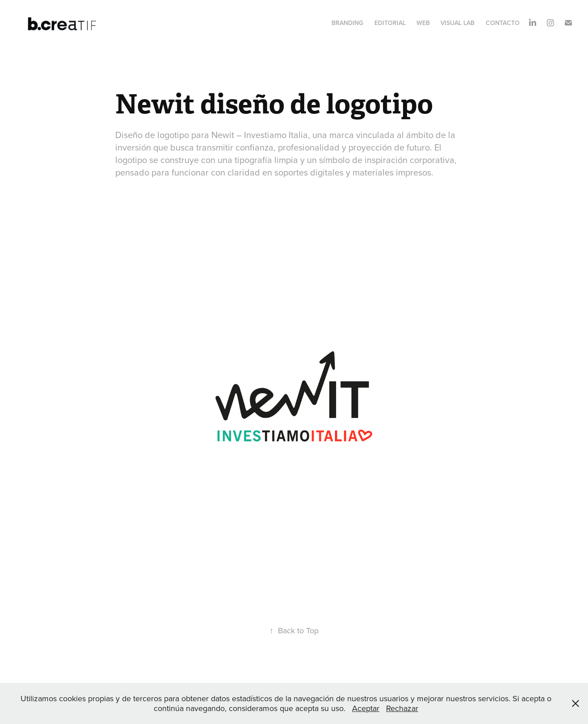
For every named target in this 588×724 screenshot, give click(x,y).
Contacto (503, 23)
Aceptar (366, 708)
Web (423, 23)
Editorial (390, 23)
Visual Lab (458, 23)
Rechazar (402, 708)
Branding (347, 23)
